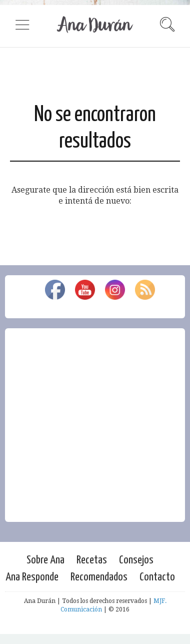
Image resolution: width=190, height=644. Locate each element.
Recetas (92, 560)
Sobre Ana (45, 560)
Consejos (136, 560)
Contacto (157, 577)
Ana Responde (32, 577)
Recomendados (99, 577)
